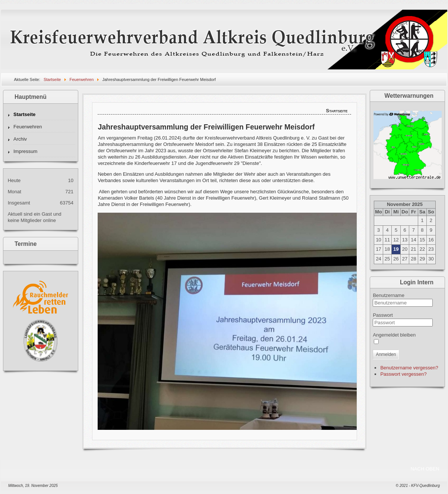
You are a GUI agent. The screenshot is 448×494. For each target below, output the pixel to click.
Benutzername (389, 295)
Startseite (24, 114)
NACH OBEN (425, 469)
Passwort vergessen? (403, 374)
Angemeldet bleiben (394, 335)
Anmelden (386, 354)
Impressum (25, 151)
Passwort (383, 315)
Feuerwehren (28, 127)
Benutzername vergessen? (409, 368)
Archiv (20, 139)
